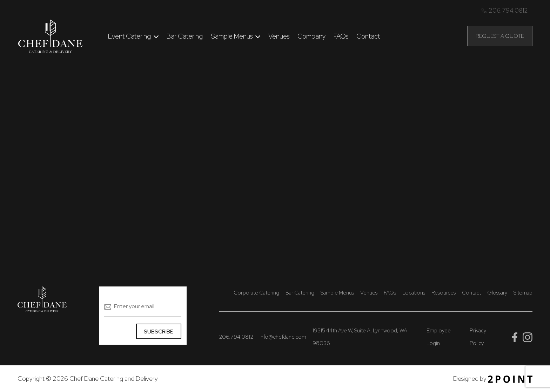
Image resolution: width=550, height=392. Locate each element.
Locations (414, 293)
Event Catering (129, 36)
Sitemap (523, 293)
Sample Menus (232, 36)
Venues (279, 36)
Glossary (497, 293)
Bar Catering (185, 36)
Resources (444, 293)
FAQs (341, 36)
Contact (368, 36)
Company (311, 36)
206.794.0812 (505, 10)
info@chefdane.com (283, 337)
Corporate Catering (256, 293)
